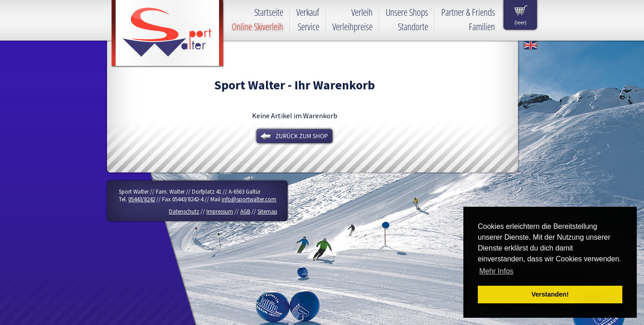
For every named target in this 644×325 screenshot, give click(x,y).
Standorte (413, 27)
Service (308, 27)
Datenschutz (184, 211)
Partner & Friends (468, 12)
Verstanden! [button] (550, 294)
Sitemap (267, 211)
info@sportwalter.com (249, 199)
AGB (245, 211)
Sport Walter (168, 34)
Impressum (220, 211)
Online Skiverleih (257, 27)
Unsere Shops (407, 12)
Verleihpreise (352, 27)
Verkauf (308, 12)
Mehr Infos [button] (496, 271)
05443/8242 (142, 199)
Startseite (269, 12)
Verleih (362, 12)
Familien (482, 27)
